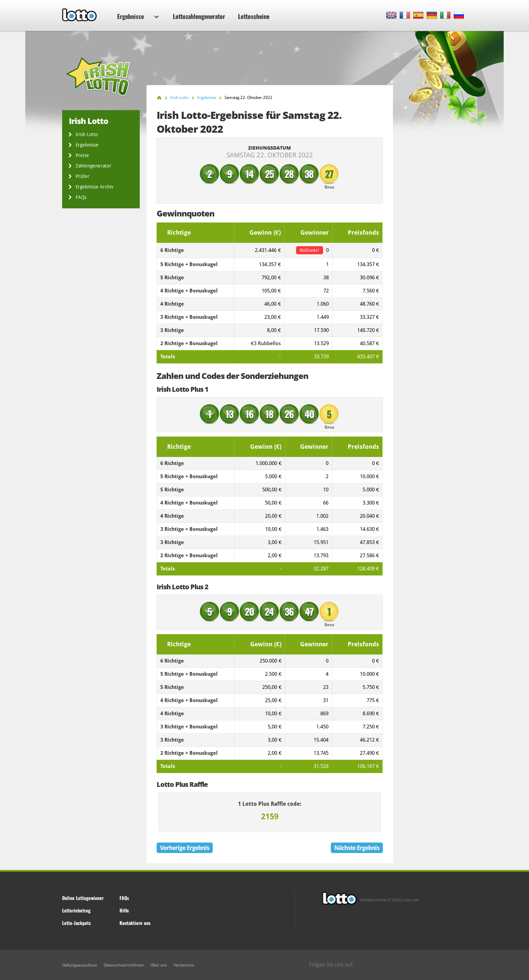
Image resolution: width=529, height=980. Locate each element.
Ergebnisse (138, 16)
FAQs (81, 197)
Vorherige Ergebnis (185, 848)
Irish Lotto (87, 134)
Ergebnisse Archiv (95, 187)
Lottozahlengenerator (199, 16)
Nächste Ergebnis (357, 848)
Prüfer (83, 176)
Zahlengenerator (94, 166)
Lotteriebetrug (76, 910)
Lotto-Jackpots (76, 923)
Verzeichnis (184, 965)
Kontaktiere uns (135, 923)
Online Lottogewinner (83, 898)
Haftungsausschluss (80, 965)
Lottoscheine (254, 16)
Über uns (159, 965)
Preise (82, 155)
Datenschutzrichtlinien (124, 965)
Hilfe (124, 910)
